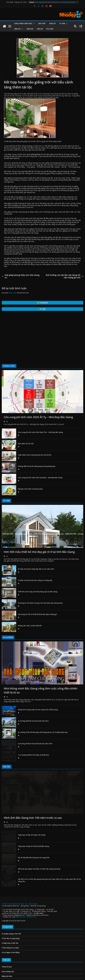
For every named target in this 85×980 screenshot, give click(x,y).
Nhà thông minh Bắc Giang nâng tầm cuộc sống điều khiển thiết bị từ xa (41, 670)
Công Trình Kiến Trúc (23, 23)
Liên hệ (40, 29)
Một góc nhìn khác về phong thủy (30, 489)
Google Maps (39, 873)
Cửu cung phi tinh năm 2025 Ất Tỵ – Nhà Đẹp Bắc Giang (55, 2)
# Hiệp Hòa (6, 903)
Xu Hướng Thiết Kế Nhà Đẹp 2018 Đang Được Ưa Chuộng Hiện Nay (43, 712)
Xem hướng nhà (8, 931)
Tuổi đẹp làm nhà (8, 945)
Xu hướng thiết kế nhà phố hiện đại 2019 (33, 701)
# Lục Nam (15, 907)
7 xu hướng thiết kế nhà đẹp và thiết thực (34, 735)
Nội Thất (42, 23)
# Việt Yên (15, 903)
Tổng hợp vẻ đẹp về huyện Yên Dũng (32, 794)
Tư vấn (62, 23)
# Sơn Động (15, 912)
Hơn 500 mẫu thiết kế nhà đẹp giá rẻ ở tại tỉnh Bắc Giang (39, 552)
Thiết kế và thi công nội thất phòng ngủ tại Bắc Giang (38, 592)
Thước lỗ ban (7, 926)
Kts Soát (50, 29)
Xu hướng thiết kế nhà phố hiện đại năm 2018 (35, 723)
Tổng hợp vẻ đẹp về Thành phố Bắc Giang (33, 806)
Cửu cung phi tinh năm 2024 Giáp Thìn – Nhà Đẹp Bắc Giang (40, 432)
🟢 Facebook (42, 303)
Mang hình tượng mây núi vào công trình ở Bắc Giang (38, 689)
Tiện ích (17, 29)
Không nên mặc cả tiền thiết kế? (30, 626)
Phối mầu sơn (7, 940)
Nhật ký (52, 23)
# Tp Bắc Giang (7, 893)
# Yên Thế (17, 893)
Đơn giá (30, 29)
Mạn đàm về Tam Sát (26, 444)
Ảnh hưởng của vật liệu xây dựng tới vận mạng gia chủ (64, 276)
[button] (34, 24)
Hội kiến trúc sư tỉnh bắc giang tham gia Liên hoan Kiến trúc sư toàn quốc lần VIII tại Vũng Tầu (49, 840)
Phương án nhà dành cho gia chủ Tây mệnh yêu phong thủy (40, 603)
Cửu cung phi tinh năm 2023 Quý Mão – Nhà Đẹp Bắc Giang (40, 478)
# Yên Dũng (6, 907)
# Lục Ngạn (6, 912)
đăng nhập (13, 293)
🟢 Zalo (42, 309)
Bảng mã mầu (7, 936)
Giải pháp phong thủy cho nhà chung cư (21, 276)
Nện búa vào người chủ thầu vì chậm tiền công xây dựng (39, 828)
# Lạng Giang (15, 898)
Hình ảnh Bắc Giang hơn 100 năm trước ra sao (33, 777)
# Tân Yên (5, 898)
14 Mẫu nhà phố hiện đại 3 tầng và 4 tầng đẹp (35, 580)
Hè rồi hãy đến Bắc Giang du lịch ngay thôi (34, 817)
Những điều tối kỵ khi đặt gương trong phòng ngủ (37, 466)
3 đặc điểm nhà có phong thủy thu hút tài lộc (35, 455)
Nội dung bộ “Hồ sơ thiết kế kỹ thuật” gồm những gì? (37, 614)
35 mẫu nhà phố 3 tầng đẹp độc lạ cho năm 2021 (36, 569)
